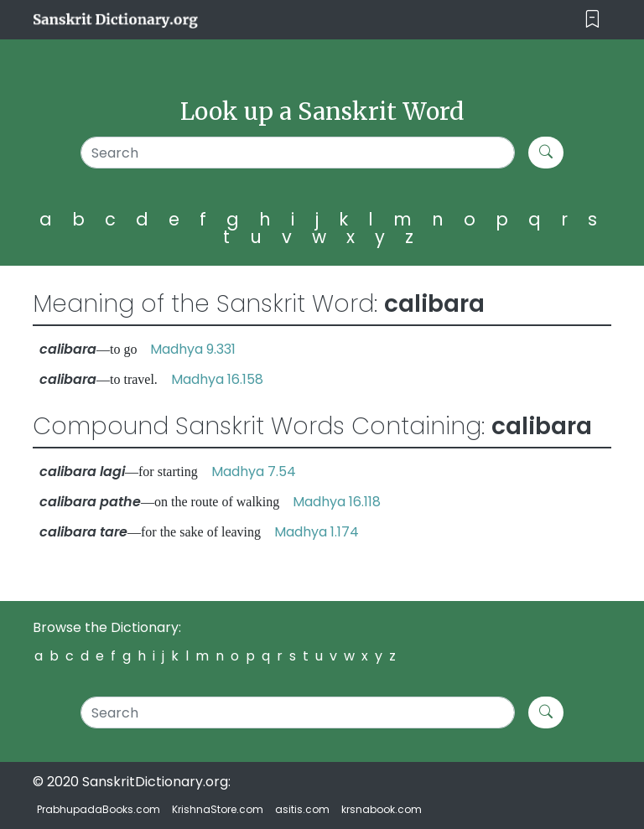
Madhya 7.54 (254, 471)
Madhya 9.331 (193, 349)
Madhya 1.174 (317, 532)
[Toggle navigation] (592, 20)
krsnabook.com (382, 809)
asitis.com (302, 809)
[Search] (298, 153)
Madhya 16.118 (337, 502)
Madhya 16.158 (217, 379)
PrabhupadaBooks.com (99, 809)
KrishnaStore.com (218, 809)
